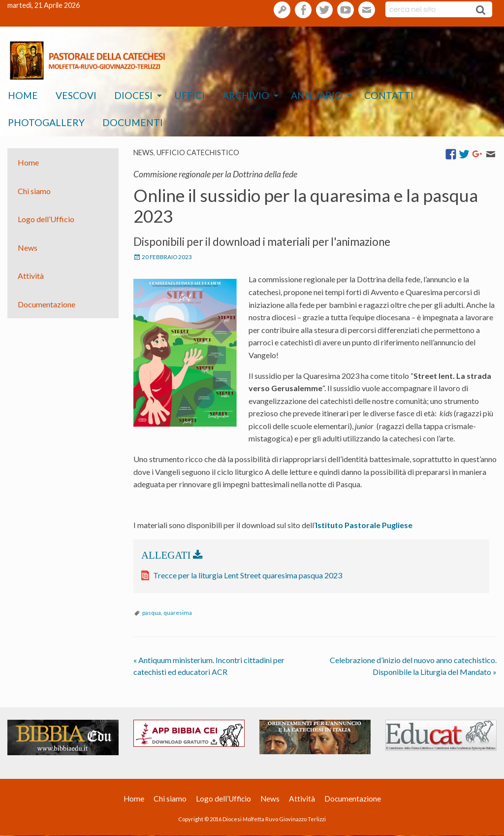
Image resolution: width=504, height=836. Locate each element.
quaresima (178, 613)
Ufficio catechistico (198, 152)
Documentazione (47, 304)
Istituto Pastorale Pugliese (364, 525)
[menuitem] (23, 96)
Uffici (189, 95)
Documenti (133, 122)
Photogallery (46, 122)
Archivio (246, 95)
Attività (31, 276)
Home (23, 95)
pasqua (152, 613)
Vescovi (76, 95)
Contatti (389, 95)
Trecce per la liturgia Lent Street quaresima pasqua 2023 (248, 575)
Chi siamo (34, 190)
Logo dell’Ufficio (46, 219)
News (143, 152)
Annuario (317, 95)
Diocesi (133, 95)
